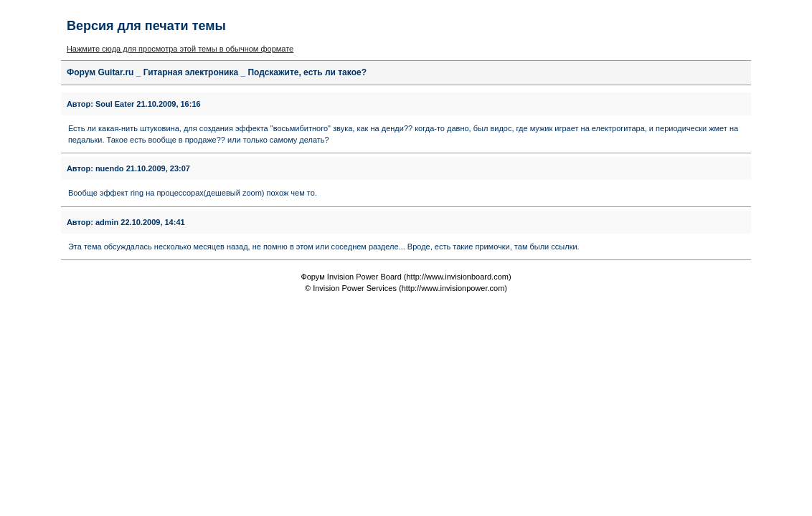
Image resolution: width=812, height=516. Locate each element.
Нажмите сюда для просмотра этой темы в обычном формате (180, 49)
